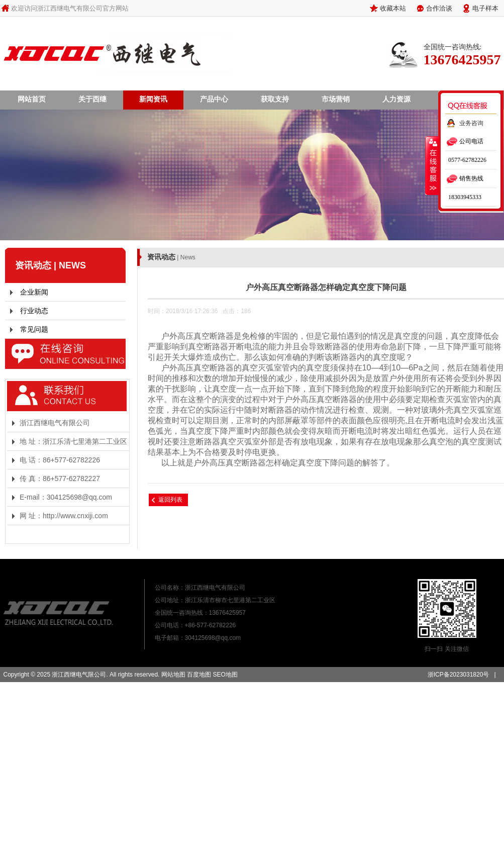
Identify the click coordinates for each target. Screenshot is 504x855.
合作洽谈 (439, 8)
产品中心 (214, 99)
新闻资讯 (153, 99)
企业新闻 (34, 292)
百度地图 (199, 675)
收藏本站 (393, 8)
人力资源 (396, 99)
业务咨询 (471, 123)
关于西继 (92, 99)
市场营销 (336, 99)
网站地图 (173, 675)
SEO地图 (225, 675)
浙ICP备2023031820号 (459, 675)
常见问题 (34, 329)
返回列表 (170, 500)
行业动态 (34, 311)
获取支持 (275, 99)
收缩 (432, 165)
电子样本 (485, 8)
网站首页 (32, 99)
